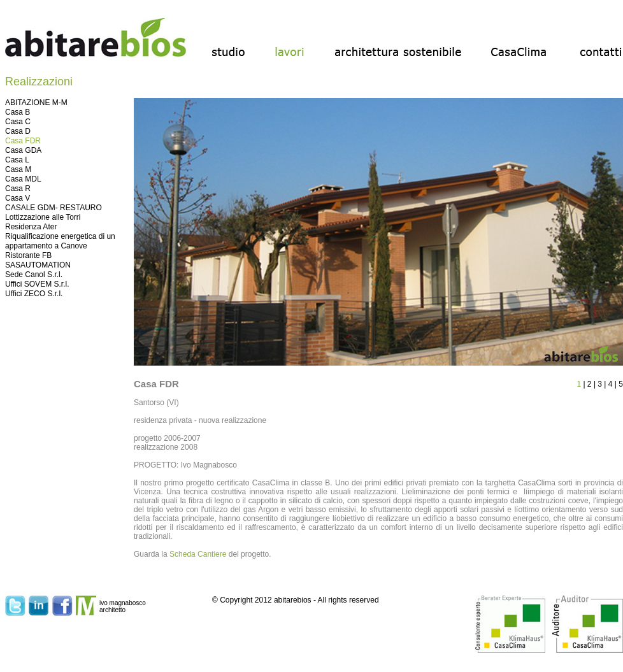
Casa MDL (23, 179)
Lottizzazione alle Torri (43, 217)
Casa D (18, 131)
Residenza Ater (31, 227)
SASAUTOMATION (38, 265)
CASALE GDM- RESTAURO (54, 208)
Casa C (18, 122)
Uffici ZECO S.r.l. (34, 294)
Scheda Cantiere (198, 554)
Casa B (18, 112)
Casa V (18, 198)
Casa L (17, 160)
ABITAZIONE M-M (36, 103)
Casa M (18, 169)
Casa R (18, 189)
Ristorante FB (28, 255)
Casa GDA (23, 150)
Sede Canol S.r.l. (34, 275)
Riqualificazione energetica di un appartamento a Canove (60, 241)
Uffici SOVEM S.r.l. (37, 284)
